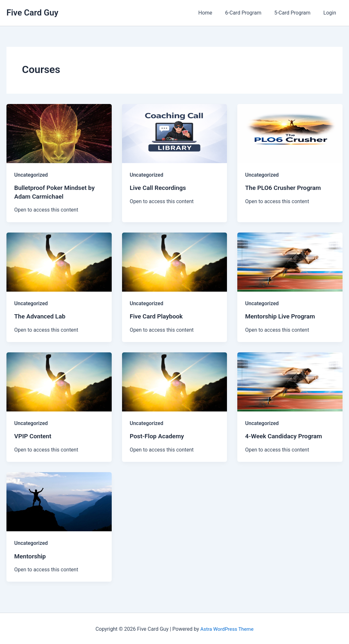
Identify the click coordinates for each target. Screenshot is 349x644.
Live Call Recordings (159, 188)
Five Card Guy (32, 13)
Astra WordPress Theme (227, 628)
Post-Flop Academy (158, 435)
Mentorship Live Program (282, 316)
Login (331, 13)
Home (214, 13)
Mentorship (31, 555)
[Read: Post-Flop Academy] (175, 381)
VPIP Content (34, 435)
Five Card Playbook (158, 316)
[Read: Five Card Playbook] (175, 261)
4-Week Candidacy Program (285, 435)
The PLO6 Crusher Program (285, 188)
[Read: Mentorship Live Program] (290, 261)
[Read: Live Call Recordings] (175, 133)
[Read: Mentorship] (59, 500)
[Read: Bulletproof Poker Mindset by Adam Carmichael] (59, 133)
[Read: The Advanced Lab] (59, 261)
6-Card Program (250, 13)
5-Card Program (296, 13)
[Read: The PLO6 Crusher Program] (290, 133)
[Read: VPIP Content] (59, 381)
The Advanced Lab (41, 316)
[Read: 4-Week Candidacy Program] (290, 381)
